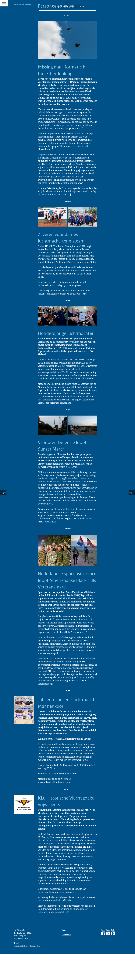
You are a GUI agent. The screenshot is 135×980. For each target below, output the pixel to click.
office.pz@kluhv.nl (62, 934)
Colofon (65, 956)
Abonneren (66, 961)
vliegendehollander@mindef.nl (28, 972)
